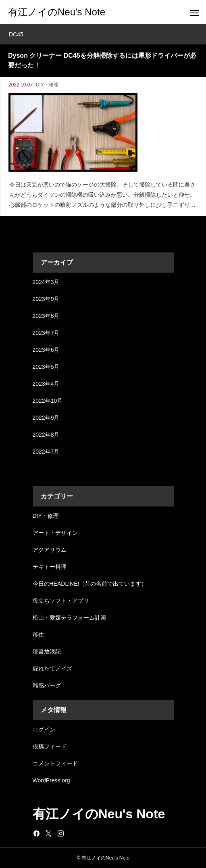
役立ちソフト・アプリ (61, 601)
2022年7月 (46, 452)
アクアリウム (50, 550)
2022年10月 (48, 401)
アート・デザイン (55, 533)
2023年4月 (46, 384)
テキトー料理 (50, 567)
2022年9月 (46, 418)
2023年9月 (46, 299)
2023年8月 (46, 316)
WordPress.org (51, 780)
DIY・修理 (47, 85)
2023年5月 (46, 367)
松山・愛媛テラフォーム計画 (69, 618)
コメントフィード (55, 763)
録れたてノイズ (52, 668)
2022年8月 (46, 435)
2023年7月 (46, 333)
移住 (38, 635)
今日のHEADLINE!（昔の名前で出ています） (90, 584)
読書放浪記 (47, 652)
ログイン (44, 729)
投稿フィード (50, 746)
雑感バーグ (47, 685)
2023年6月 (46, 350)
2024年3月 (46, 282)
